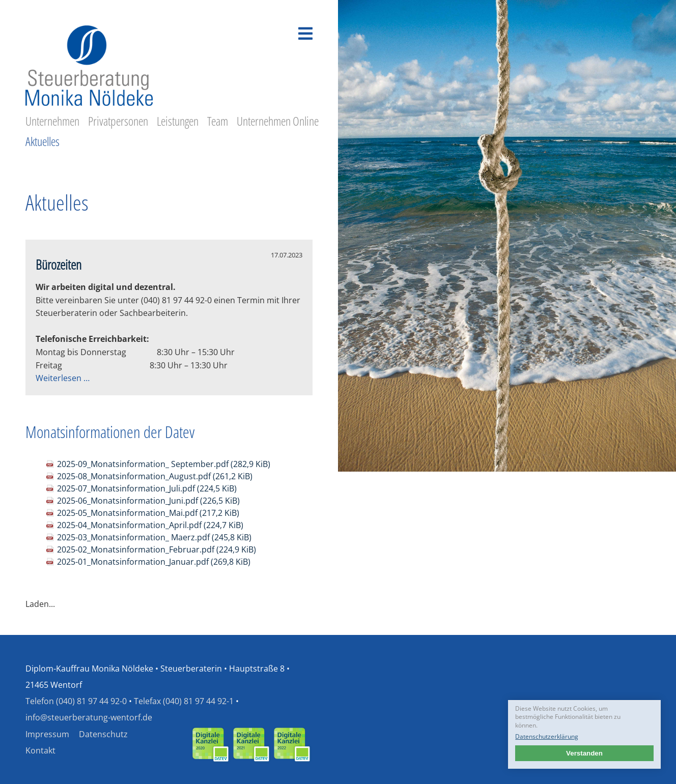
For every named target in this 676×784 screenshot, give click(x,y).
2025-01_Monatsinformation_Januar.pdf (154, 562)
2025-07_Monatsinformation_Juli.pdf (147, 488)
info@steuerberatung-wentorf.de (89, 717)
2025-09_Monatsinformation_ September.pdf (164, 464)
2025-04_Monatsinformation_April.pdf (150, 525)
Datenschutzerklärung (547, 737)
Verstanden (584, 753)
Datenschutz (103, 734)
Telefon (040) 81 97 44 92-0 (76, 701)
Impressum (47, 734)
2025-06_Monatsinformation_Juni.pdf (148, 501)
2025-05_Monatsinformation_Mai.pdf (148, 513)
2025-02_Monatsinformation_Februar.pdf (157, 549)
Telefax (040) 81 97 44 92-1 (184, 701)
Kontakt (40, 750)
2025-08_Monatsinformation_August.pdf (155, 476)
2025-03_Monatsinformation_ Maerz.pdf (154, 537)
